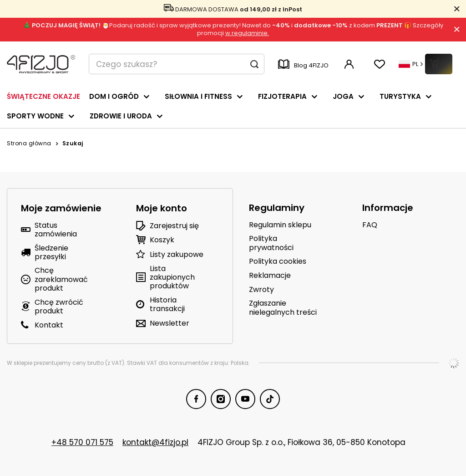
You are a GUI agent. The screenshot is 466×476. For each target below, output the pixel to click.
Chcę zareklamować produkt (61, 279)
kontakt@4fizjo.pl (155, 442)
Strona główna (29, 143)
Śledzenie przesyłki (51, 252)
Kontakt (49, 325)
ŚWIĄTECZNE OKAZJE (43, 96)
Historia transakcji (167, 304)
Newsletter (170, 323)
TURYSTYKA (400, 96)
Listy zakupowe (177, 254)
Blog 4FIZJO (303, 65)
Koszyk (162, 240)
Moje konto (162, 208)
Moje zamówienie (61, 208)
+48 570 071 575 (82, 442)
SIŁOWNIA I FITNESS (198, 96)
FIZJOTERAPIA (282, 96)
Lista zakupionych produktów (172, 277)
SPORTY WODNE (35, 116)
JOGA (343, 96)
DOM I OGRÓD (114, 96)
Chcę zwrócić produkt (59, 307)
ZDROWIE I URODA (121, 116)
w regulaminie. (247, 33)
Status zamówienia (56, 230)
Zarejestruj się (174, 226)
